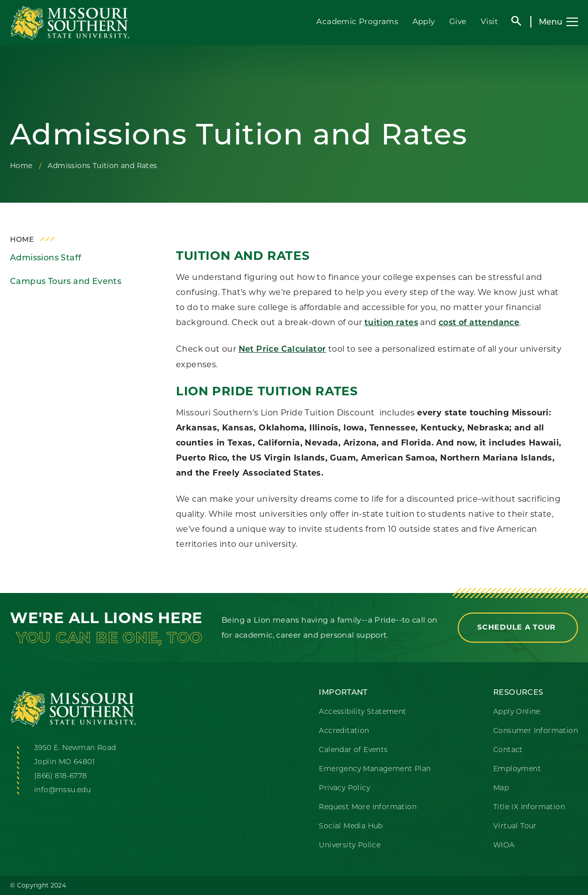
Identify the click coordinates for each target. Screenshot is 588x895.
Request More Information (368, 807)
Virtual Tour (515, 826)
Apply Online (517, 711)
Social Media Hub (351, 826)
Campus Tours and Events (66, 281)
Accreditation (344, 730)
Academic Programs (357, 21)
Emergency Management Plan (375, 769)
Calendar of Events (353, 750)
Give (458, 21)
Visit (489, 21)
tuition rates (391, 323)
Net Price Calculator (282, 350)
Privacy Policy (344, 788)
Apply (424, 21)
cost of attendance (479, 323)
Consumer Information (536, 730)
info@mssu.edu (62, 790)
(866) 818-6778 (61, 776)
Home (21, 166)
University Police (350, 845)
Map (501, 788)
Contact (508, 750)
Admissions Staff (46, 258)
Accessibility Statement (362, 711)
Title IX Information (529, 807)
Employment (517, 769)
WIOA (504, 845)
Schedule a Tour (518, 627)
